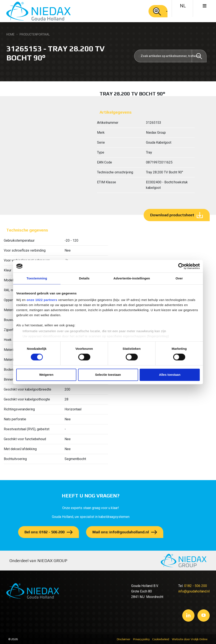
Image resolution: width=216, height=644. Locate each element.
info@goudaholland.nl (194, 591)
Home (10, 34)
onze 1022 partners (42, 300)
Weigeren (46, 375)
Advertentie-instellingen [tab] (132, 278)
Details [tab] (84, 278)
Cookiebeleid (161, 639)
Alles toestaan (170, 375)
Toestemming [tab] (37, 278)
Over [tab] (179, 278)
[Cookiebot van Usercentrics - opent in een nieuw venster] (181, 266)
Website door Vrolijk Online (190, 639)
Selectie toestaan (108, 375)
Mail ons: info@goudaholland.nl (121, 532)
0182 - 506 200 (196, 586)
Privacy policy (141, 639)
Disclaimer (124, 639)
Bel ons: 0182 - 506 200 (45, 532)
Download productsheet (172, 215)
